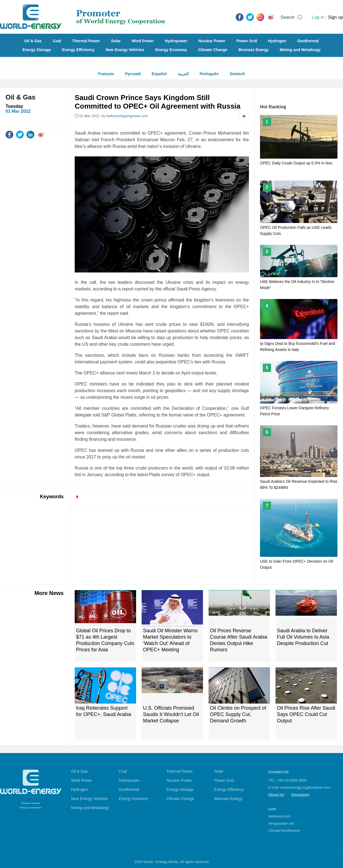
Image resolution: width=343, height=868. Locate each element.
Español (159, 74)
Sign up (336, 17)
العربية (183, 74)
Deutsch (237, 74)
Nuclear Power (212, 41)
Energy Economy (171, 50)
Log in (318, 17)
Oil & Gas (33, 41)
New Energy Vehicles (125, 50)
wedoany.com (279, 816)
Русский (133, 74)
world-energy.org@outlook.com (305, 787)
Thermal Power (86, 41)
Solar (116, 41)
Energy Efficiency (78, 50)
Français (106, 74)
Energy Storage (37, 50)
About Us (276, 795)
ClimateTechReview (284, 831)
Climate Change (213, 50)
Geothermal (308, 41)
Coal (57, 41)
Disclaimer (300, 795)
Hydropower (176, 41)
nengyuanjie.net (281, 823)
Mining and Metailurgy (300, 50)
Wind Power (143, 41)
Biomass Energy (254, 50)
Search (288, 17)
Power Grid (247, 41)
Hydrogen (277, 41)
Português (209, 74)
